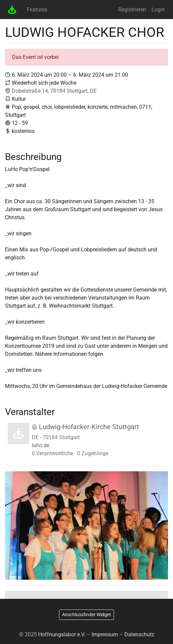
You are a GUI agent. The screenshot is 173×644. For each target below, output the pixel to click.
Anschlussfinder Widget (86, 615)
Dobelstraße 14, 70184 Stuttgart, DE (54, 91)
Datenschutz (139, 634)
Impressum (105, 634)
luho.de (41, 445)
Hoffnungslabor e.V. (62, 634)
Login (158, 10)
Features (37, 10)
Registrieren (132, 10)
